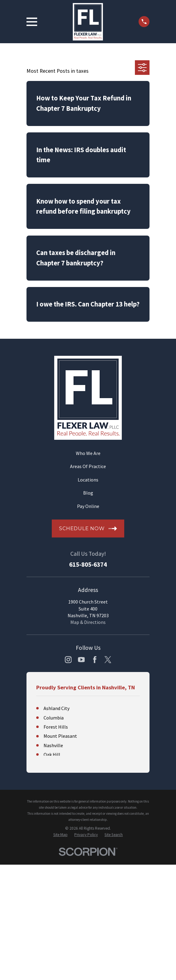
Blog (88, 493)
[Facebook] (95, 660)
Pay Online (88, 506)
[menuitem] (60, 835)
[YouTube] (81, 660)
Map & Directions (88, 622)
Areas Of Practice (88, 466)
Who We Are (88, 453)
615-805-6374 (88, 564)
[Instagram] (68, 660)
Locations (88, 480)
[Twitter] (108, 660)
